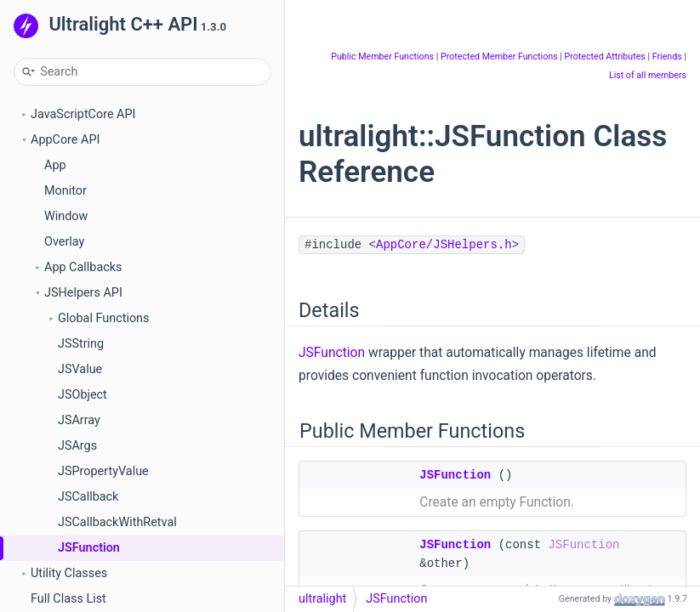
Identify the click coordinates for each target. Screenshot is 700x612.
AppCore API (65, 140)
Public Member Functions (382, 57)
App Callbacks (83, 267)
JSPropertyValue (103, 471)
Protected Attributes (604, 57)
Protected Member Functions (499, 57)
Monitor (65, 191)
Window (66, 216)
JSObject (83, 395)
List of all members (648, 75)
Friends (667, 57)
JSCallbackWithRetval (117, 522)
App (55, 165)
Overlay (64, 242)
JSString (81, 344)
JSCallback (88, 497)
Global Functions (104, 318)
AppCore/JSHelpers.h (444, 245)
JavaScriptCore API (83, 114)
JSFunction (89, 548)
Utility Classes (69, 573)
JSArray (79, 420)
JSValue (80, 369)
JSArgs (77, 446)
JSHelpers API (83, 293)
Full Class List (68, 599)
